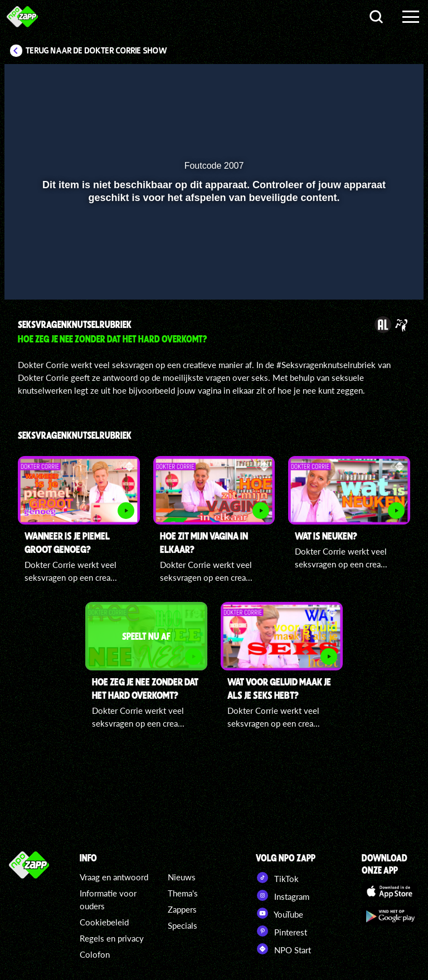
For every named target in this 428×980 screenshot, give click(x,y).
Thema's (183, 893)
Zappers (182, 909)
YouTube (279, 913)
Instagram (283, 895)
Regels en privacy (112, 938)
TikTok (277, 878)
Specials (183, 925)
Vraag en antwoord (114, 877)
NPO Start (283, 949)
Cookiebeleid (104, 922)
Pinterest (281, 931)
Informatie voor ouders (108, 900)
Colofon (95, 954)
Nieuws (182, 877)
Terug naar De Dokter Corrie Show (96, 51)
